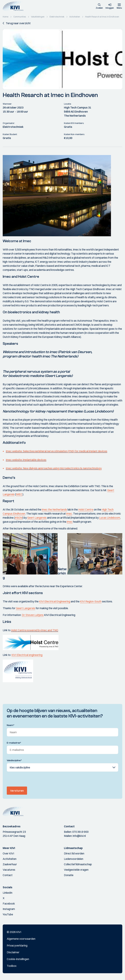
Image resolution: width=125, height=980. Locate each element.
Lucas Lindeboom (110, 518)
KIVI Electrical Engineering (55, 601)
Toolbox (12, 966)
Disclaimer (13, 952)
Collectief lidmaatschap (78, 864)
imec (69, 514)
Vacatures (9, 870)
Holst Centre (86, 509)
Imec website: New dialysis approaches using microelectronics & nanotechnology (54, 468)
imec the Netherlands (54, 509)
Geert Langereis (37, 518)
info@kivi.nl (79, 836)
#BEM (19, 518)
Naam (11, 725)
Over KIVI (8, 853)
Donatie (69, 875)
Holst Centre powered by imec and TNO (35, 630)
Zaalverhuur (10, 864)
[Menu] (119, 6)
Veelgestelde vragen (76, 870)
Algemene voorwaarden (21, 939)
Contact (8, 875)
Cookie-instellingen (18, 959)
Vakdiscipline (14, 760)
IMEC (19, 494)
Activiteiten (10, 859)
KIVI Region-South (91, 601)
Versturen (17, 791)
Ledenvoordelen (74, 859)
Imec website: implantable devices (26, 460)
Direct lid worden (74, 853)
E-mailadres (14, 743)
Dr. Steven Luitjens (33, 615)
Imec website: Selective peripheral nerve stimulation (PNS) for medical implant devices (56, 451)
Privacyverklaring (17, 945)
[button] (99, 6)
